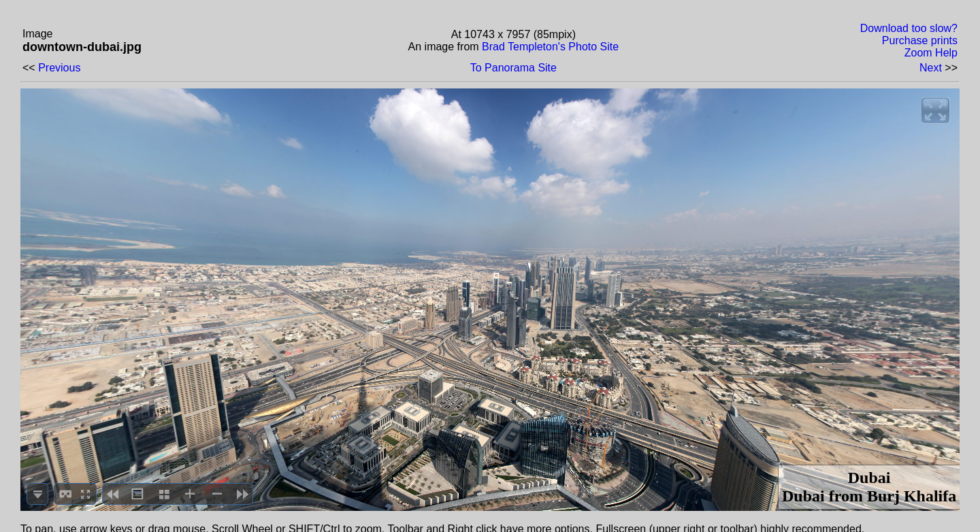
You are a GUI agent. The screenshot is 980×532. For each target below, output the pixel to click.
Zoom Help (931, 53)
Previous (59, 68)
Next (931, 68)
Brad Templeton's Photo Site (550, 47)
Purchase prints (920, 40)
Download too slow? (909, 28)
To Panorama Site (513, 68)
